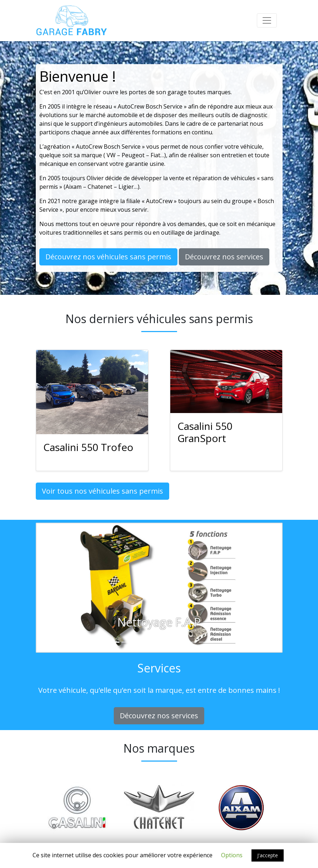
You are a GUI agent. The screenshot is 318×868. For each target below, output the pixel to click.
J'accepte (268, 855)
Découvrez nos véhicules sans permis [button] (108, 257)
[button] (55, 588)
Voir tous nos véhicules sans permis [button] (102, 491)
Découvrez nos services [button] (224, 257)
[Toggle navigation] (267, 20)
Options (232, 855)
